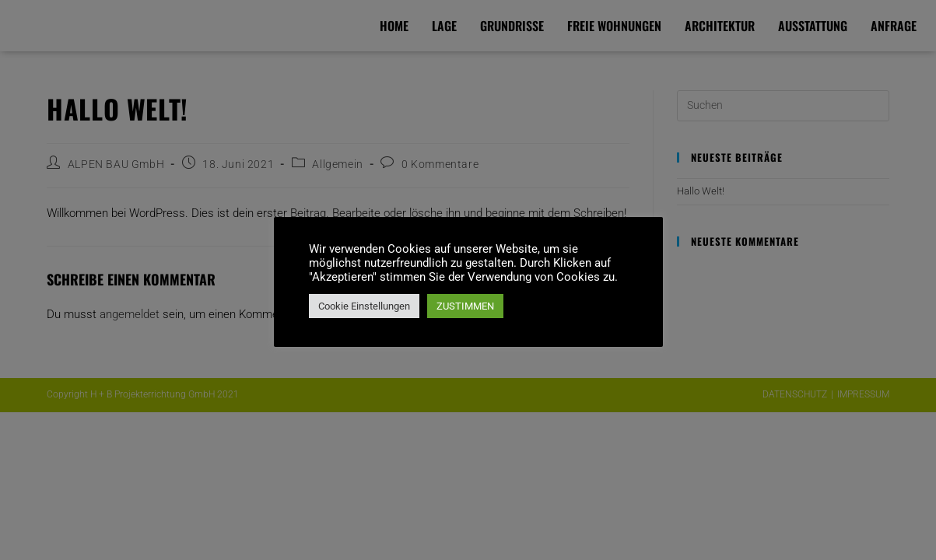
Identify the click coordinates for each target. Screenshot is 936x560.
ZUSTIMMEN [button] (465, 306)
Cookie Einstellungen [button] (364, 306)
